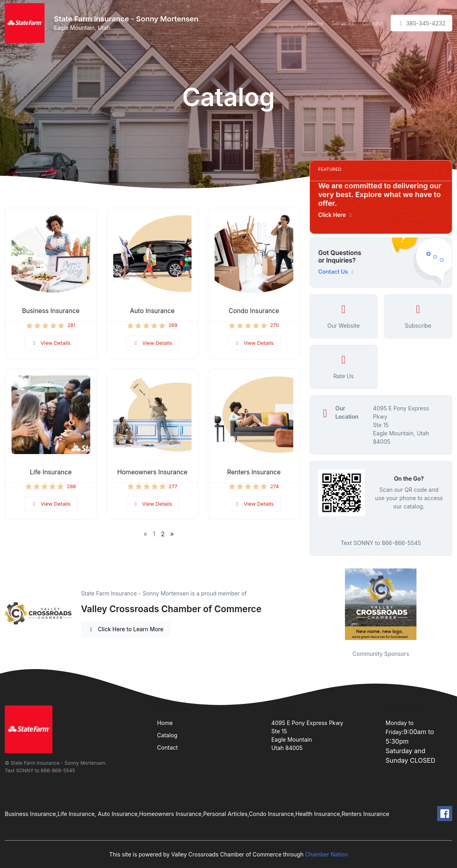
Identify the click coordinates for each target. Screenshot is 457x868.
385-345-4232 (421, 23)
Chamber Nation (327, 854)
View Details (51, 343)
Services (343, 23)
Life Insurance (51, 472)
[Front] (26, 23)
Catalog (167, 735)
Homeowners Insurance (152, 472)
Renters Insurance (254, 472)
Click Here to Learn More (126, 629)
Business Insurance (51, 311)
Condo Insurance (254, 311)
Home (316, 23)
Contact (372, 23)
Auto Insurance (152, 311)
